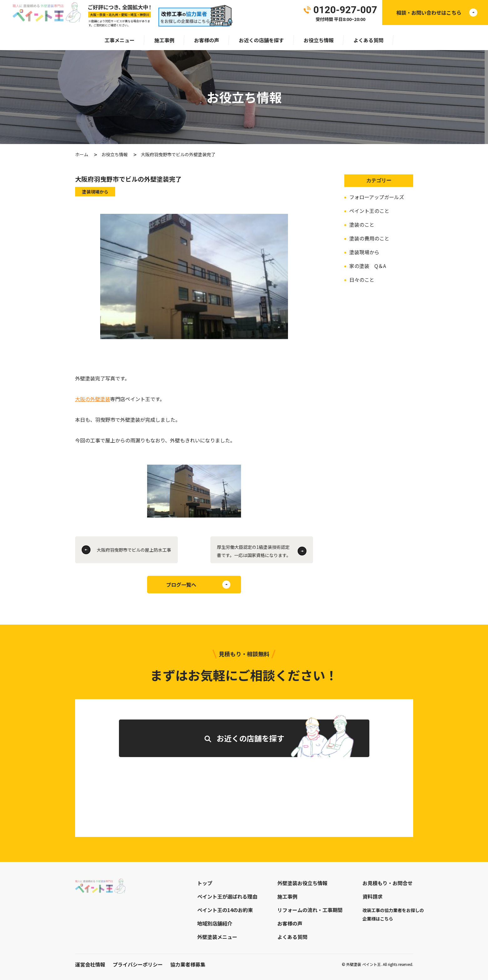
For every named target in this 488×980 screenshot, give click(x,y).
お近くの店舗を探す (261, 40)
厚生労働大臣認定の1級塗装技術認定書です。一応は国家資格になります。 (254, 551)
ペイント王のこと (369, 211)
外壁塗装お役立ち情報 (302, 883)
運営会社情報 (90, 964)
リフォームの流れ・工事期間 (310, 910)
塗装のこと (362, 224)
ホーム (82, 154)
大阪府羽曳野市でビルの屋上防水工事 (134, 550)
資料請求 (372, 896)
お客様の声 (207, 40)
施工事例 (164, 40)
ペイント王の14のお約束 (225, 910)
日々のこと (362, 280)
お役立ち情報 (319, 40)
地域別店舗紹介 (215, 923)
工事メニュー (120, 40)
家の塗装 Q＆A (368, 266)
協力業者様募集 (188, 964)
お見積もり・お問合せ (388, 883)
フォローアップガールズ (377, 197)
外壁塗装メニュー (217, 937)
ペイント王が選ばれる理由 (227, 896)
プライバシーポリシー (138, 964)
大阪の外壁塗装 (93, 399)
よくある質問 (368, 40)
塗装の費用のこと (369, 238)
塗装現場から (364, 252)
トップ (205, 883)
